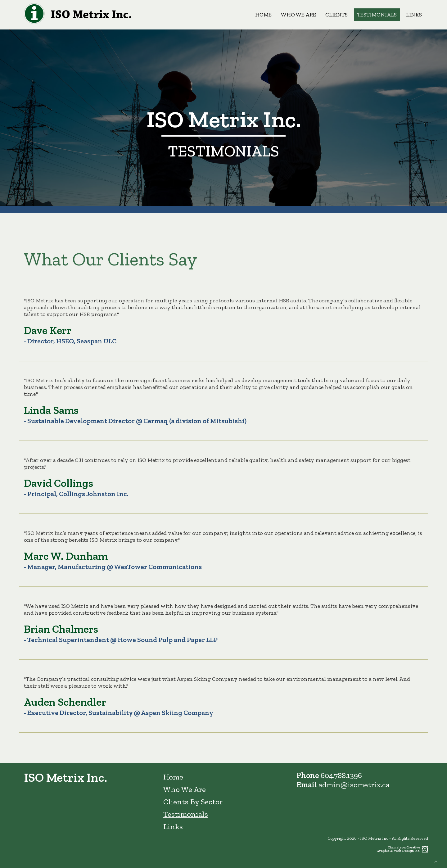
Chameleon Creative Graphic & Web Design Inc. (398, 849)
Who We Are (298, 15)
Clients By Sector (193, 802)
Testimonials (377, 15)
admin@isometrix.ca (354, 784)
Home (263, 15)
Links (414, 15)
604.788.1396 (341, 775)
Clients (336, 15)
